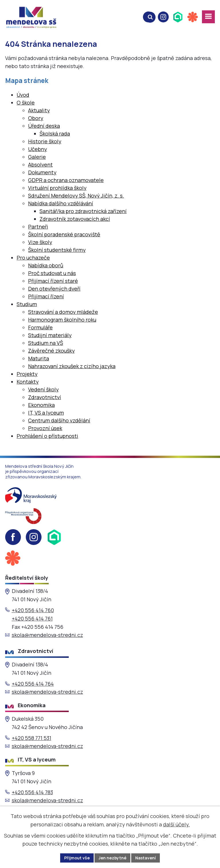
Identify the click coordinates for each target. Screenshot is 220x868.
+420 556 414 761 (32, 618)
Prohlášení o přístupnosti (47, 436)
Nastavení (146, 858)
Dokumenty (42, 172)
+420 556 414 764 (33, 684)
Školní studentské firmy (57, 250)
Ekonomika (41, 405)
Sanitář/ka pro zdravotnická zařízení (83, 211)
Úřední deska (44, 126)
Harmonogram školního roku (62, 320)
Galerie (37, 157)
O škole (26, 103)
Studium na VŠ (46, 343)
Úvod (23, 95)
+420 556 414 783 (32, 792)
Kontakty (28, 382)
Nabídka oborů (46, 265)
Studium (27, 304)
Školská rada (55, 134)
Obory (36, 118)
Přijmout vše (77, 858)
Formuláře (40, 327)
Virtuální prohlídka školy (57, 188)
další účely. (176, 824)
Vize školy (40, 242)
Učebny (38, 149)
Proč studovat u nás (52, 273)
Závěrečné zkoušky (51, 351)
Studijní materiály (50, 335)
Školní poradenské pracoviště (64, 234)
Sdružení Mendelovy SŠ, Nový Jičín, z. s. (76, 196)
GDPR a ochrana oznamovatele (66, 180)
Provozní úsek (45, 428)
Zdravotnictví (45, 397)
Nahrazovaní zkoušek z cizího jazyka (72, 366)
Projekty (27, 374)
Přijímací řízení (46, 296)
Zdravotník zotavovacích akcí (75, 219)
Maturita (39, 358)
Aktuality (39, 110)
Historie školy (45, 141)
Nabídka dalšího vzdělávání (61, 203)
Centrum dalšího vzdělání (59, 420)
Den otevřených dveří (54, 289)
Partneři (38, 227)
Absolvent (40, 165)
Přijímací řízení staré (53, 281)
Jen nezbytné (112, 858)
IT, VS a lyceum (46, 413)
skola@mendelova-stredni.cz (47, 635)
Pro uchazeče (33, 258)
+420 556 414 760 (33, 610)
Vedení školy (43, 389)
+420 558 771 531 (32, 738)
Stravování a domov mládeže (63, 312)
